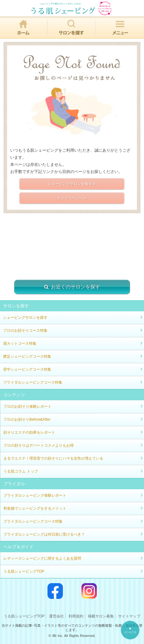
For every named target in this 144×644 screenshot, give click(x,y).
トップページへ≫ (72, 198)
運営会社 (56, 616)
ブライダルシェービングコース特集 (33, 382)
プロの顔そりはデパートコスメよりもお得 (39, 445)
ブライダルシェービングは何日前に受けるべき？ (44, 534)
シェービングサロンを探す (25, 318)
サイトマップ (129, 616)
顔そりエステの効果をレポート (29, 432)
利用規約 (76, 616)
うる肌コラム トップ (21, 471)
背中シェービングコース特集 (27, 369)
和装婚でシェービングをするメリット (35, 508)
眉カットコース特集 (20, 343)
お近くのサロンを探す (72, 287)
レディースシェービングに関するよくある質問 (42, 558)
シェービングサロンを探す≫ (72, 184)
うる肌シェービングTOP (24, 571)
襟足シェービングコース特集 (27, 356)
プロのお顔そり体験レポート (27, 406)
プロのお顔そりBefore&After (27, 419)
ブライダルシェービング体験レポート (35, 495)
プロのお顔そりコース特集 (25, 330)
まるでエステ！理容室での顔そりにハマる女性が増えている (53, 458)
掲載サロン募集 (101, 616)
